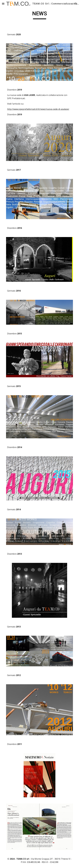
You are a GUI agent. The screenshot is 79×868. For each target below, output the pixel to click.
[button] (3, 4)
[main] (39, 15)
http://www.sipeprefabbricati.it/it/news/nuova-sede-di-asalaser (38, 109)
